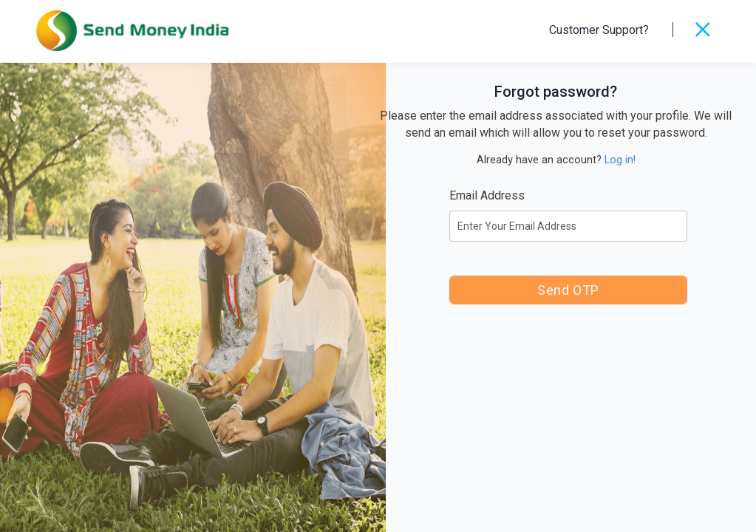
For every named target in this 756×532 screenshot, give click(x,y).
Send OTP (568, 290)
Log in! (620, 160)
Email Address (487, 195)
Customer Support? (599, 30)
